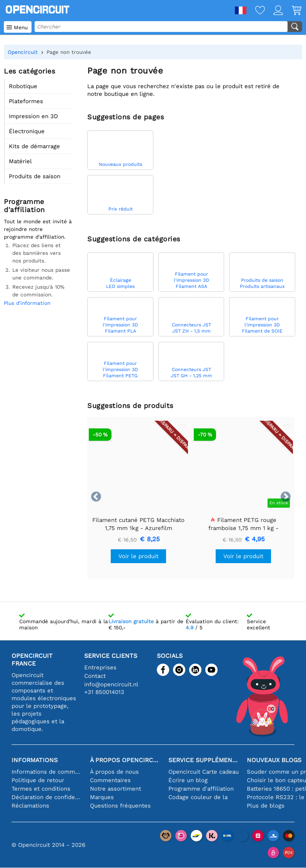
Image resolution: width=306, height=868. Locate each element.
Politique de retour (38, 780)
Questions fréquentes (120, 806)
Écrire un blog (188, 780)
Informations (35, 760)
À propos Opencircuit (125, 760)
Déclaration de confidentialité (47, 797)
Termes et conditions (41, 789)
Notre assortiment (116, 789)
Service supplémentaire (204, 760)
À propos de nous (114, 772)
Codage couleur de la (198, 797)
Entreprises (100, 667)
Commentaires (110, 780)
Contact (95, 676)
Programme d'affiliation (201, 789)
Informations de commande (47, 772)
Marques (102, 797)
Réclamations (30, 806)
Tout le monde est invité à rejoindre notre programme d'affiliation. (38, 229)
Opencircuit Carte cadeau (204, 772)
